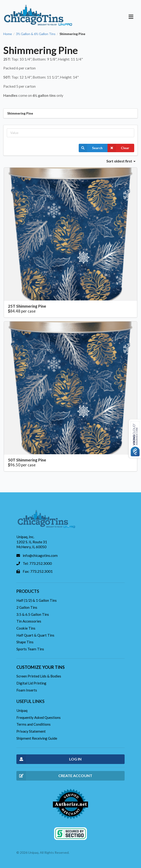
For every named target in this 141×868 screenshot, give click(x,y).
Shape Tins (25, 642)
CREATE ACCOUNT (54, 776)
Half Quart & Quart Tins (35, 635)
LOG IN (49, 759)
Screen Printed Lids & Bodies (39, 676)
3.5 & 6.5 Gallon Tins (33, 614)
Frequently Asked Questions (39, 717)
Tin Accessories (29, 621)
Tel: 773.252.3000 (37, 563)
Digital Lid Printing (31, 683)
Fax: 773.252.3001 (38, 571)
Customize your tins (41, 667)
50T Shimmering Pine (27, 460)
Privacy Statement (31, 731)
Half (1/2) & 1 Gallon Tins (37, 600)
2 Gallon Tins (27, 607)
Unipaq (22, 710)
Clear (118, 148)
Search (91, 148)
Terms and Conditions (33, 724)
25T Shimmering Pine (27, 306)
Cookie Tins (26, 628)
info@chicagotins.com (40, 555)
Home (8, 34)
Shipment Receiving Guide (37, 738)
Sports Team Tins (30, 649)
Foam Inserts (27, 690)
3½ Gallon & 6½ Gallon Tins (36, 34)
